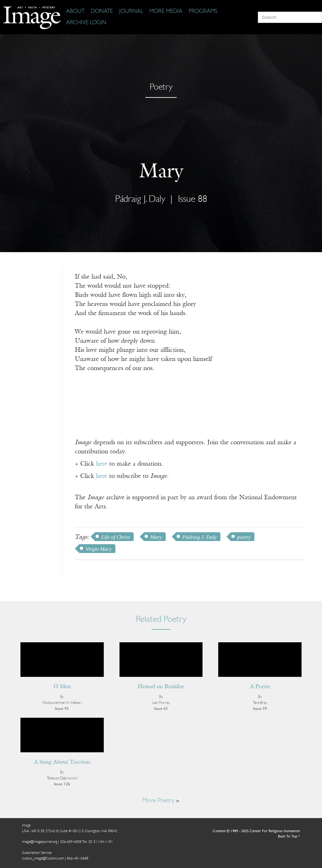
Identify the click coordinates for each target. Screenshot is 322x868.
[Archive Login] (86, 23)
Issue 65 (161, 709)
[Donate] (102, 12)
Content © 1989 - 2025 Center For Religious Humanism (256, 831)
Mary (156, 537)
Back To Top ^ (289, 837)
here (102, 464)
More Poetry (161, 801)
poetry (244, 537)
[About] (75, 12)
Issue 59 (260, 709)
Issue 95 (62, 709)
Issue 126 (62, 784)
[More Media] (166, 12)
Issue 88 (193, 199)
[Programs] (203, 12)
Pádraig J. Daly (140, 199)
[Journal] (131, 12)
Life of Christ (116, 537)
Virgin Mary (99, 549)
